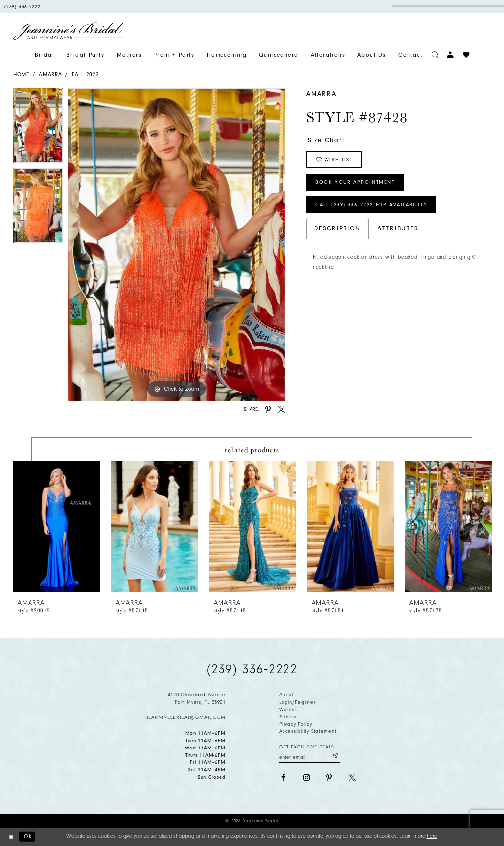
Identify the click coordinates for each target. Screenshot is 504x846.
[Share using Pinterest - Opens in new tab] (268, 410)
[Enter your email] (310, 757)
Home (21, 75)
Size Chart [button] (326, 140)
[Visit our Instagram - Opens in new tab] (306, 778)
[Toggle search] (435, 55)
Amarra (50, 75)
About (286, 695)
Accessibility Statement (308, 731)
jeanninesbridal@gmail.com (186, 717)
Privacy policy (295, 724)
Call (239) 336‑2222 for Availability (371, 205)
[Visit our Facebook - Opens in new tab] (283, 778)
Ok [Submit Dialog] (28, 836)
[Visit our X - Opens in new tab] (352, 778)
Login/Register (297, 702)
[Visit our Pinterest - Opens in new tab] (329, 778)
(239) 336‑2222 (252, 669)
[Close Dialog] (11, 837)
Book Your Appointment (355, 182)
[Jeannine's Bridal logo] (68, 31)
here (432, 836)
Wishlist (288, 710)
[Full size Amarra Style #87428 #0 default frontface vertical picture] (177, 245)
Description (337, 228)
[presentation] (57, 527)
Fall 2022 (86, 75)
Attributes (398, 228)
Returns (288, 717)
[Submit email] (335, 757)
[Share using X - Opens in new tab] (282, 410)
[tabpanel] (38, 128)
